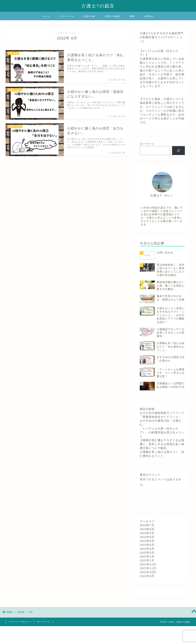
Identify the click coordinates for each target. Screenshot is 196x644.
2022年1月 (147, 560)
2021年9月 (147, 576)
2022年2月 (147, 556)
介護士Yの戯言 (98, 6)
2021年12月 (148, 564)
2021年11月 (148, 568)
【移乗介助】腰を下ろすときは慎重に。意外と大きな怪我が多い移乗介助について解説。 (162, 444)
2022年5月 (147, 545)
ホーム (46, 16)
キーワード (147, 144)
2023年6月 (147, 529)
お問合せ (148, 16)
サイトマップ (43, 622)
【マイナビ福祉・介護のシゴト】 (162, 99)
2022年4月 (147, 549)
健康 (132, 16)
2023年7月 (147, 525)
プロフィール (66, 16)
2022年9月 (147, 537)
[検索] (178, 151)
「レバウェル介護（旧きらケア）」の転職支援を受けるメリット (162, 432)
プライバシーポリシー (20, 622)
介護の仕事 (89, 16)
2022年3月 (147, 553)
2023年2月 (147, 533)
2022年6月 (147, 541)
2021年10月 (148, 572)
